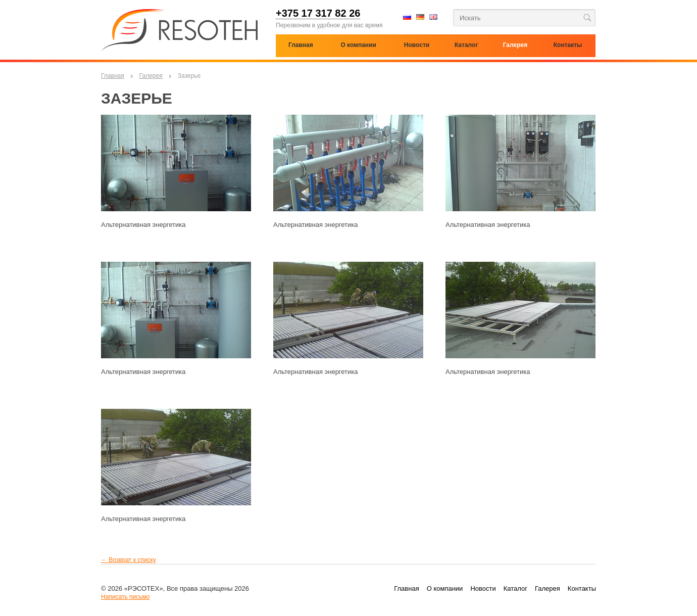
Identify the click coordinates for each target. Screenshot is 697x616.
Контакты (582, 588)
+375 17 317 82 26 (318, 14)
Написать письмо (125, 597)
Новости (483, 588)
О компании (358, 45)
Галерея (151, 76)
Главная (113, 76)
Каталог (466, 45)
